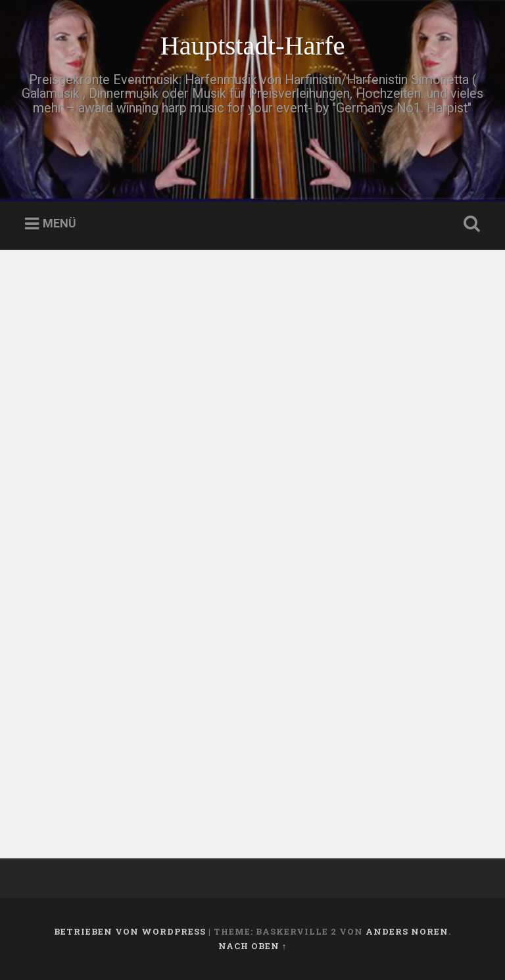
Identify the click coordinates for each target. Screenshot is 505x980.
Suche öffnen (469, 224)
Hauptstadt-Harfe (252, 46)
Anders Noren (407, 931)
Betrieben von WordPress (130, 931)
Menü (60, 224)
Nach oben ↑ (252, 946)
